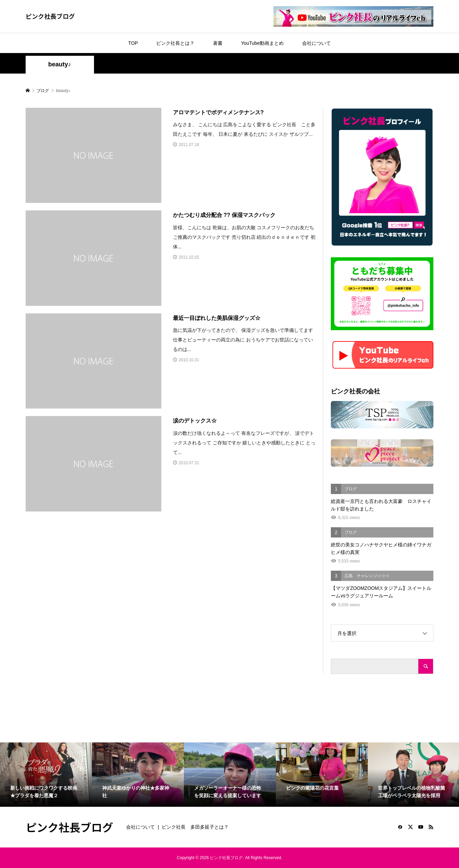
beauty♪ (60, 64)
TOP (133, 43)
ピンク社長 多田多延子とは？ (195, 827)
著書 (218, 43)
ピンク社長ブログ (50, 16)
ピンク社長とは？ (175, 43)
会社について (316, 43)
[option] (46, 775)
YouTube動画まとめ (262, 43)
